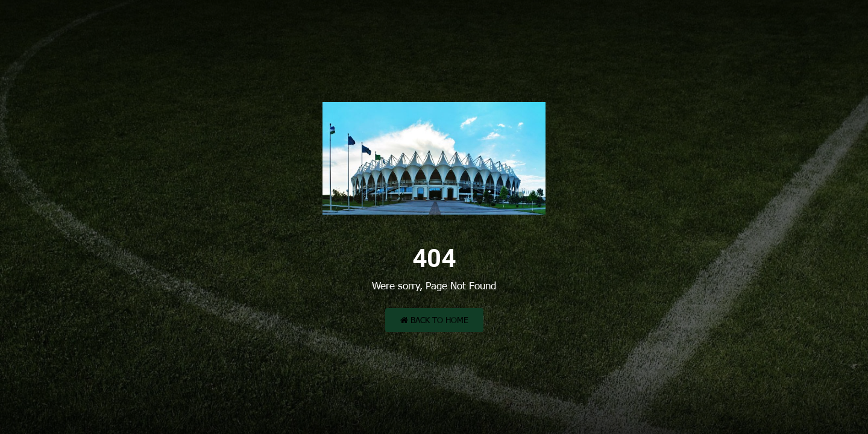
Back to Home (434, 320)
